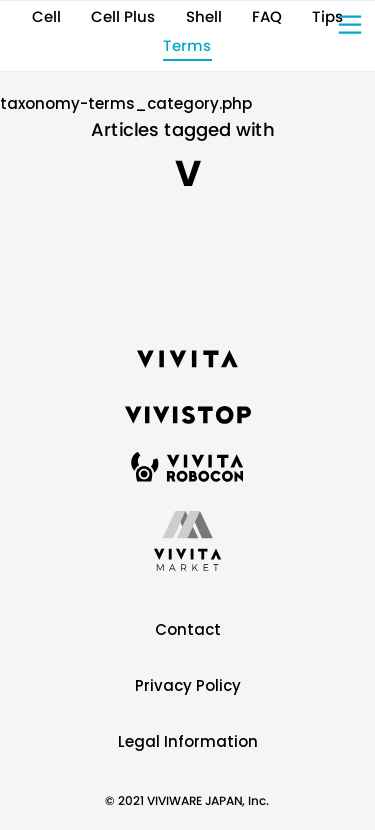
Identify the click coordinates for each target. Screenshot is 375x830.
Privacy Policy (188, 685)
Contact (188, 629)
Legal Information (188, 741)
